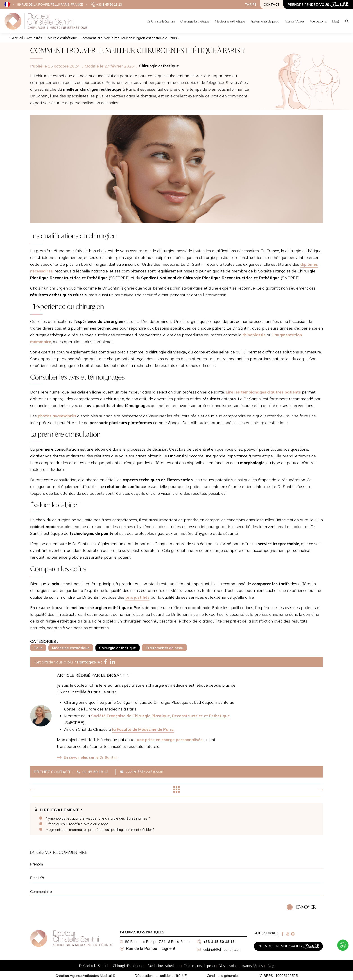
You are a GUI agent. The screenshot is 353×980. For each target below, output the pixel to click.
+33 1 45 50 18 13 (216, 942)
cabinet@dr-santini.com (219, 950)
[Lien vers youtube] (288, 934)
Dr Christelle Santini (94, 966)
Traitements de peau (164, 648)
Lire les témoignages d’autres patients (263, 392)
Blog (271, 966)
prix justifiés (137, 597)
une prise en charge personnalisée (170, 740)
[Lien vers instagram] (293, 934)
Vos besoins (228, 966)
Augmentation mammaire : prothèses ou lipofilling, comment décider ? (100, 830)
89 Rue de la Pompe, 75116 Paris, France (156, 942)
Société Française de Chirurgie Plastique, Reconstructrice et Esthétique (160, 716)
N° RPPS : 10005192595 (278, 976)
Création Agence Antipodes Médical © (86, 976)
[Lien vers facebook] (282, 934)
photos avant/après (57, 416)
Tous (38, 648)
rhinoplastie (254, 335)
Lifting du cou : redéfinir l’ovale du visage (77, 824)
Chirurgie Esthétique (128, 966)
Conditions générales (223, 976)
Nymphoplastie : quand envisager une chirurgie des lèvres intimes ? (98, 818)
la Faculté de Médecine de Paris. (143, 729)
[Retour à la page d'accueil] (71, 946)
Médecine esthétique (71, 648)
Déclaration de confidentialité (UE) (161, 976)
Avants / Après (252, 966)
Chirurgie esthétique (118, 648)
